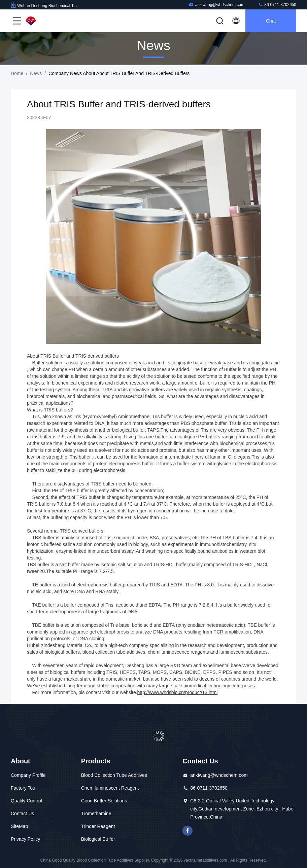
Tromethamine (96, 813)
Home (17, 73)
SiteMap (19, 826)
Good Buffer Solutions (104, 801)
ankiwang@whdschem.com (216, 5)
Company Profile (28, 775)
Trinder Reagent (98, 826)
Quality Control (26, 801)
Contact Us (22, 813)
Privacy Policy (25, 839)
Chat (271, 21)
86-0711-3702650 (277, 5)
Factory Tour (24, 788)
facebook (187, 831)
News (36, 73)
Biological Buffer (98, 839)
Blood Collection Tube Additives (114, 775)
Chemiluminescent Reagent (110, 788)
